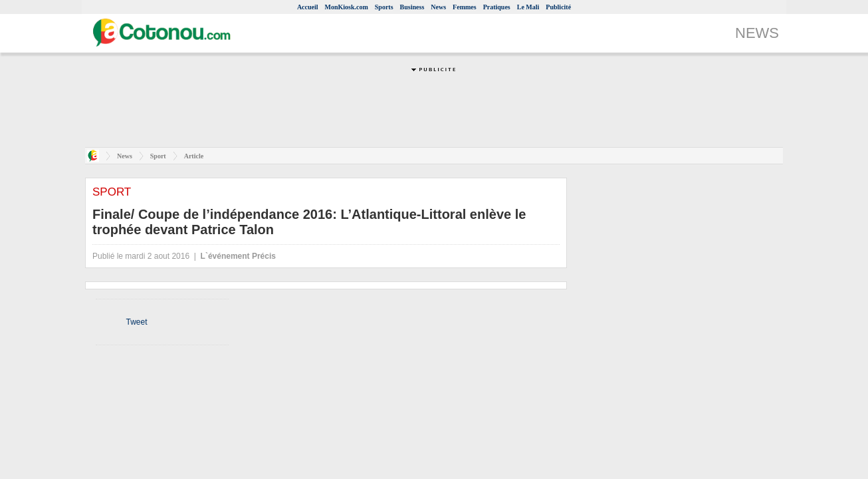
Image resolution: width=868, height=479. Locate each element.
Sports (384, 7)
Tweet (136, 322)
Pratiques (497, 7)
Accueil (308, 7)
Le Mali (528, 7)
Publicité (558, 7)
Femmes (465, 7)
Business (412, 7)
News (438, 7)
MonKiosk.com (347, 7)
